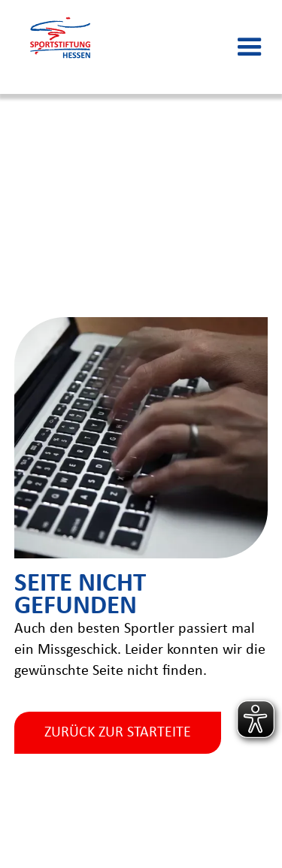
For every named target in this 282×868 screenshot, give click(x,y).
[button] (250, 47)
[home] (60, 47)
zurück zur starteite (118, 733)
